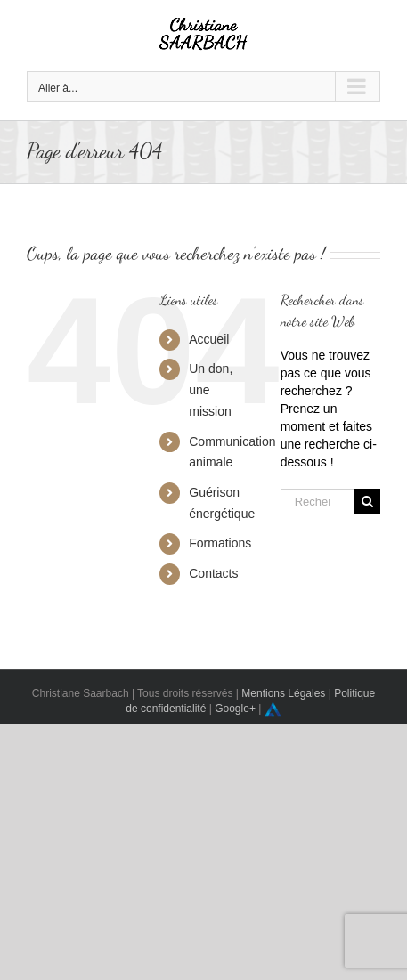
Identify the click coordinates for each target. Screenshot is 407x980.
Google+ (235, 709)
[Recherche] (367, 502)
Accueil (209, 339)
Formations (220, 543)
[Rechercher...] (317, 502)
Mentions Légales (283, 693)
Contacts (213, 573)
